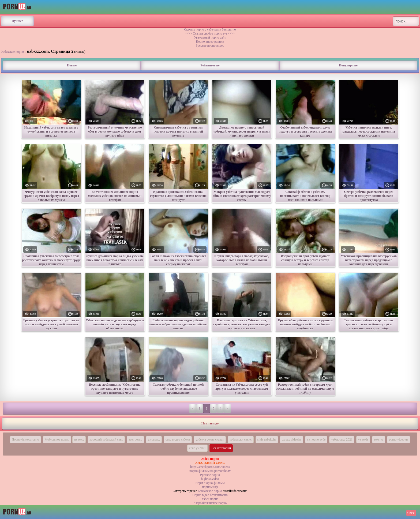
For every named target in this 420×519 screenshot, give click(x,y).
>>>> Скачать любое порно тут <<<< (210, 33)
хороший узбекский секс (106, 439)
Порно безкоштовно (25, 439)
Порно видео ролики (210, 42)
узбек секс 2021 (342, 439)
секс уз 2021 (197, 448)
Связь (411, 513)
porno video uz (399, 439)
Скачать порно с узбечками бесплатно (210, 29)
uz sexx (79, 439)
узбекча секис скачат (210, 439)
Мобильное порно (57, 439)
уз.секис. (154, 439)
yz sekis (363, 439)
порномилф (210, 487)
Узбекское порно (12, 52)
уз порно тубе (316, 439)
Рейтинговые (210, 65)
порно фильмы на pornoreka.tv (210, 471)
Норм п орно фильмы (210, 483)
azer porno (135, 439)
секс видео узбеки (178, 439)
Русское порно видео (210, 46)
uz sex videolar (292, 439)
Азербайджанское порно (210, 503)
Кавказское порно (210, 491)
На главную (210, 423)
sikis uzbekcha (267, 439)
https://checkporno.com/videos (210, 467)
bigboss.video (210, 479)
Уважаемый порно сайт (210, 37)
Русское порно (210, 475)
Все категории (221, 448)
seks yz (379, 439)
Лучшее (17, 21)
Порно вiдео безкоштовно (210, 495)
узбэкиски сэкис (241, 439)
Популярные (348, 65)
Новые (72, 65)
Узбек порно (210, 499)
